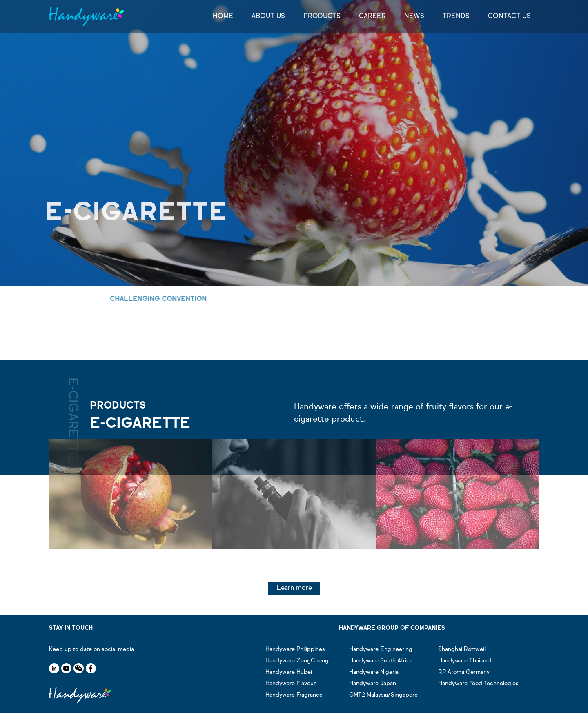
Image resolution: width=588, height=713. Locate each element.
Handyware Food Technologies (478, 684)
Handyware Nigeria (374, 672)
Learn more (294, 588)
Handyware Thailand (465, 661)
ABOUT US (268, 16)
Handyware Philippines (295, 649)
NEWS (414, 16)
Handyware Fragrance (294, 695)
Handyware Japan (373, 684)
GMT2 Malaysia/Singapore (383, 695)
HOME (223, 16)
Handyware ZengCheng (297, 661)
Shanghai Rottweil (462, 649)
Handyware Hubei (289, 672)
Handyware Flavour (291, 684)
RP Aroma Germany (464, 672)
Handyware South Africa (381, 661)
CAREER (372, 16)
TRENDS (456, 16)
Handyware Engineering (381, 649)
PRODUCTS (322, 16)
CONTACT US (509, 16)
